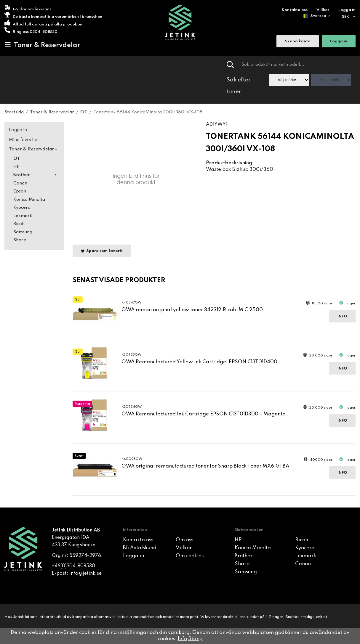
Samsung (23, 232)
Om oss (184, 540)
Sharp (20, 240)
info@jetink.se (85, 574)
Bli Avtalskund (140, 548)
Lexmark (23, 216)
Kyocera (22, 208)
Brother (36, 175)
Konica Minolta (29, 200)
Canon (20, 183)
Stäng (195, 639)
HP (16, 167)
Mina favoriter (24, 140)
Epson (20, 191)
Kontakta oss (295, 10)
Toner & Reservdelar (42, 45)
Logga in (347, 10)
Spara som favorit (102, 251)
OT (17, 159)
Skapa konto (298, 42)
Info (342, 316)
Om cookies (190, 556)
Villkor (323, 10)
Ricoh (19, 224)
